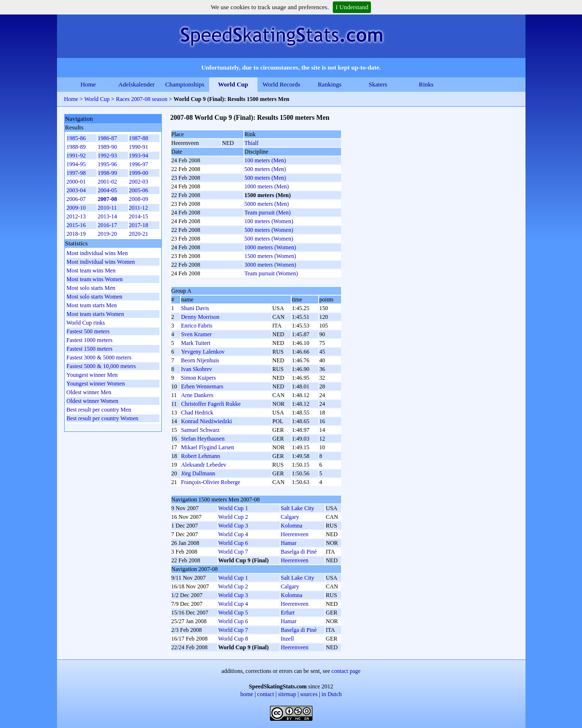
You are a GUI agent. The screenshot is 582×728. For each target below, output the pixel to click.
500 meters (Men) (265, 169)
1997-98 (76, 173)
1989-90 (107, 147)
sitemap (287, 694)
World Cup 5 (233, 613)
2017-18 (139, 225)
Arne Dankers (197, 395)
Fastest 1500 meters (90, 349)
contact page (346, 671)
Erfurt (288, 613)
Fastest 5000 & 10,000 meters (101, 366)
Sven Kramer (197, 334)
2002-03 (139, 182)
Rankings (330, 84)
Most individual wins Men (97, 253)
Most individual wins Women (101, 262)
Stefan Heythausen (203, 439)
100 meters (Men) (265, 160)
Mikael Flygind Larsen (208, 447)
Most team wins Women (95, 279)
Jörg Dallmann (198, 473)
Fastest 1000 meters (90, 340)
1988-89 (76, 147)
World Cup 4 (233, 534)
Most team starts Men (92, 305)
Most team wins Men (91, 271)
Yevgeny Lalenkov (203, 352)
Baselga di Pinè (299, 552)
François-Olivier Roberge (211, 482)
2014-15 (139, 216)
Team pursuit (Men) (268, 213)
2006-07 (76, 199)
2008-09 (139, 199)
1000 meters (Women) (270, 247)
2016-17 (107, 225)
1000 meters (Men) (267, 186)
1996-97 (139, 164)
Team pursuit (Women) (271, 273)
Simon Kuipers (199, 378)
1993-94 (139, 156)
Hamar (289, 543)
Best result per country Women (103, 418)
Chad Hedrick (197, 413)
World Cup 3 (233, 526)
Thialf (251, 143)
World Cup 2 (233, 517)
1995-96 (107, 164)
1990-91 (139, 147)
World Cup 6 (233, 543)
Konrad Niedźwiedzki (207, 421)
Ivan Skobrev (197, 369)
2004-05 (107, 190)
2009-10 (76, 208)
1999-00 (139, 173)
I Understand (352, 7)
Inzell (287, 639)
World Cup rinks (86, 323)
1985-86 (76, 138)
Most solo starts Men (91, 288)
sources (309, 694)
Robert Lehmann (201, 456)
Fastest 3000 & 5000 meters (99, 357)
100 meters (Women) (269, 221)
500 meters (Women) (269, 230)
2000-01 (76, 182)
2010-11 (107, 208)
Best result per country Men (99, 410)
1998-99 (107, 173)
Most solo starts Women (95, 297)
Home (88, 84)
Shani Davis (195, 308)
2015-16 (76, 225)
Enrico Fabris (197, 326)
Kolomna (291, 526)
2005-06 (139, 190)
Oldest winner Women (92, 401)
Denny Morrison (200, 317)
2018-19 (76, 234)
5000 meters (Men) (267, 204)
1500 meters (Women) (270, 256)
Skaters (378, 84)
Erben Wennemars (202, 386)
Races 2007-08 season (142, 99)
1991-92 (76, 156)
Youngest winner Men (92, 375)
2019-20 (107, 234)
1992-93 (107, 156)
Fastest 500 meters (88, 331)
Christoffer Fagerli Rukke (211, 404)
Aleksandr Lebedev (204, 465)
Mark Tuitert (196, 343)
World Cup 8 (233, 639)
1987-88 (139, 138)
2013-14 (107, 216)
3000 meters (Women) (270, 265)
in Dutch (332, 694)
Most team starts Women (95, 314)
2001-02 (107, 182)
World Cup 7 (233, 552)
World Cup (233, 84)
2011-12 (139, 208)
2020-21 (139, 234)
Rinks (426, 84)
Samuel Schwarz (200, 430)
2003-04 (76, 190)
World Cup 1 (233, 508)
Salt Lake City (297, 508)
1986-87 (107, 138)
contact (266, 694)
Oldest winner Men (89, 392)
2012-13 (76, 216)
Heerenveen (294, 534)
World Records (281, 84)
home (247, 694)
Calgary (290, 517)
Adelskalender (136, 84)
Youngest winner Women (96, 384)
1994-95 (76, 164)
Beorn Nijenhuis (200, 360)
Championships (185, 84)
